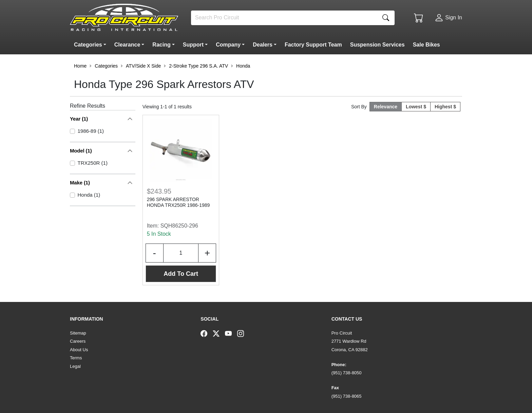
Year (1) (79, 119)
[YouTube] (231, 333)
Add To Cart (181, 274)
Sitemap (78, 333)
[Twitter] (219, 333)
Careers (78, 341)
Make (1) (80, 183)
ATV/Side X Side (143, 66)
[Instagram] (243, 333)
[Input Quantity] (181, 253)
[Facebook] (207, 333)
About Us (79, 350)
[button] (91, 45)
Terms (76, 358)
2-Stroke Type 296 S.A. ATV (198, 66)
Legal (75, 366)
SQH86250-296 (179, 226)
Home (80, 66)
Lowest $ (416, 107)
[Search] (284, 18)
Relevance (386, 107)
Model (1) (81, 151)
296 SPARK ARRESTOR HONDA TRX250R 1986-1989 (178, 202)
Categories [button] (106, 66)
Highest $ (445, 107)
